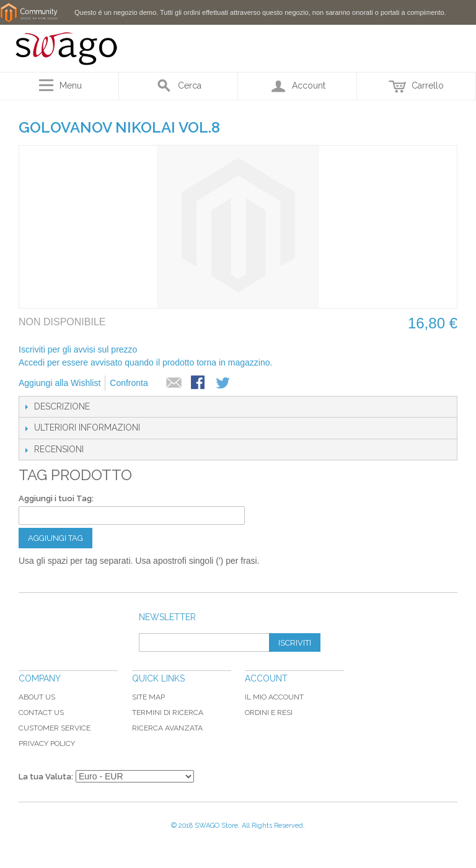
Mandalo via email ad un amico (174, 384)
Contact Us (41, 712)
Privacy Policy (47, 743)
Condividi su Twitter (224, 384)
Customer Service (55, 728)
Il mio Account (274, 697)
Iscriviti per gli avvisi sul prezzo (78, 349)
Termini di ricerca (168, 712)
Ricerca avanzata (167, 728)
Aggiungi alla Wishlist (59, 383)
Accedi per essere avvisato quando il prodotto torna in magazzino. (145, 362)
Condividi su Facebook (199, 384)
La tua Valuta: (46, 777)
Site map (148, 697)
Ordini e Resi (269, 712)
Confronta (129, 383)
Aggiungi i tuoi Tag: (56, 498)
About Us (37, 697)
